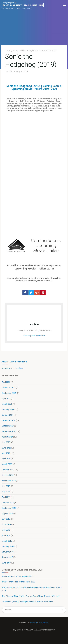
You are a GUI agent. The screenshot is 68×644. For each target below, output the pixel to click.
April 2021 (6, 399)
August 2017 (7, 557)
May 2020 (6, 453)
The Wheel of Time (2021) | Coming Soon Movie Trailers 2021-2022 (31, 596)
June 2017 (6, 563)
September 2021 (9, 393)
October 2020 (8, 426)
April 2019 (6, 497)
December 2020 (9, 420)
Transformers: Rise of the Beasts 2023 (18, 582)
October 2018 (8, 503)
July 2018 (6, 519)
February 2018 (8, 546)
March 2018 (7, 541)
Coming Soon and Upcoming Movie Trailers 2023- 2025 (31, 50)
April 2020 (6, 459)
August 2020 (7, 437)
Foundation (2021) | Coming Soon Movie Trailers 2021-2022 (27, 602)
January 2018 (8, 552)
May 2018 (6, 530)
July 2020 (6, 442)
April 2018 (6, 535)
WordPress (44, 623)
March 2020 (7, 464)
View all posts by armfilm (34, 336)
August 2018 (7, 514)
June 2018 (6, 525)
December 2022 (9, 388)
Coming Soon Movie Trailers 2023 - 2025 (23, 5)
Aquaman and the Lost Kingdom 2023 (18, 576)
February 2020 (8, 470)
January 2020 (8, 475)
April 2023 (6, 382)
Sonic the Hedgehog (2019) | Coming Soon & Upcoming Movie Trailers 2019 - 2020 (34, 87)
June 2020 (6, 448)
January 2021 (8, 415)
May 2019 (6, 492)
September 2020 (9, 431)
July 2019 (6, 486)
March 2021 (7, 404)
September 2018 (9, 508)
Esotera (33, 623)
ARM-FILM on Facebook (14, 362)
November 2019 (9, 481)
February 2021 (8, 409)
